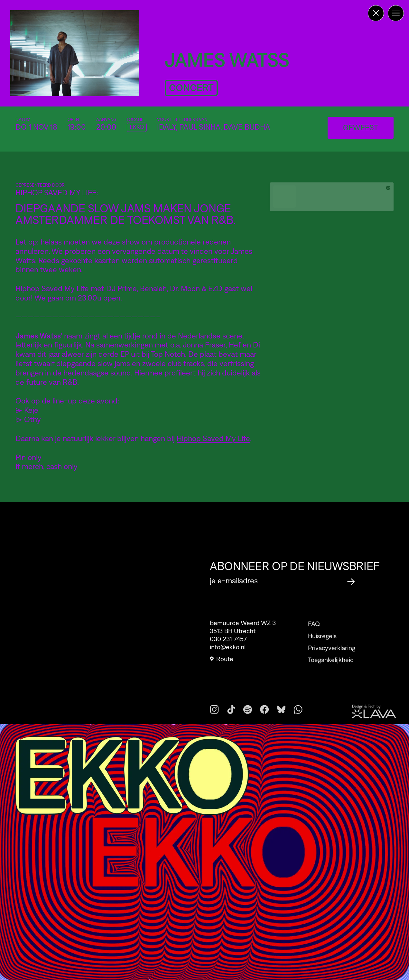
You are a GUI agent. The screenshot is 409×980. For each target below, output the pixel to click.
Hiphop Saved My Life (213, 438)
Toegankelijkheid (331, 669)
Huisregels (322, 644)
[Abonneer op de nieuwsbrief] (351, 581)
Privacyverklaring (332, 656)
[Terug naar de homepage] (376, 13)
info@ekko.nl (228, 650)
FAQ (314, 633)
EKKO (137, 127)
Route (222, 661)
